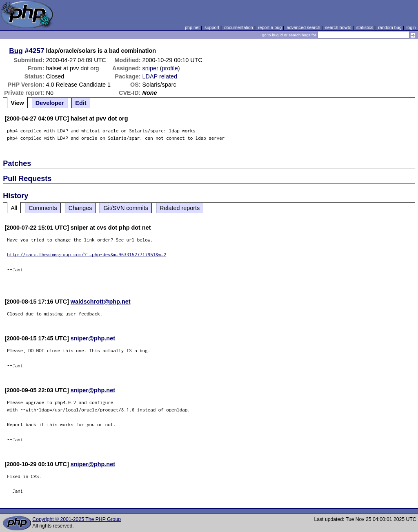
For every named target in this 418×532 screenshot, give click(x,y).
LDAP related (160, 76)
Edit (81, 103)
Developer (50, 103)
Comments (43, 208)
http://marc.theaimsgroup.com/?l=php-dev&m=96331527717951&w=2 (87, 254)
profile (170, 68)
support (212, 27)
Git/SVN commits (126, 208)
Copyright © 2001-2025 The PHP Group (77, 519)
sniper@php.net (93, 338)
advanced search (303, 27)
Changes (80, 208)
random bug (390, 27)
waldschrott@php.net (101, 302)
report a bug (270, 27)
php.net (192, 27)
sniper (150, 68)
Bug (16, 51)
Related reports (180, 208)
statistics (365, 27)
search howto (338, 27)
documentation (239, 27)
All (14, 208)
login (411, 27)
